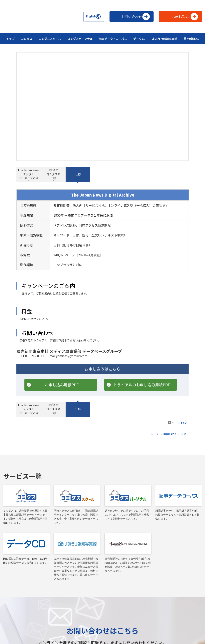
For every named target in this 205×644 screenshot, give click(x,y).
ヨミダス (27, 39)
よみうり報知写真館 (165, 39)
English (92, 17)
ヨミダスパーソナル (80, 39)
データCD (139, 39)
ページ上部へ (180, 334)
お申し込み (185, 17)
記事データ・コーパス (113, 39)
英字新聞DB (191, 39)
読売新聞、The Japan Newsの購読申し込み (102, 611)
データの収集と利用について (102, 617)
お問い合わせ (136, 17)
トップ (10, 39)
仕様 (184, 346)
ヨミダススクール (50, 39)
